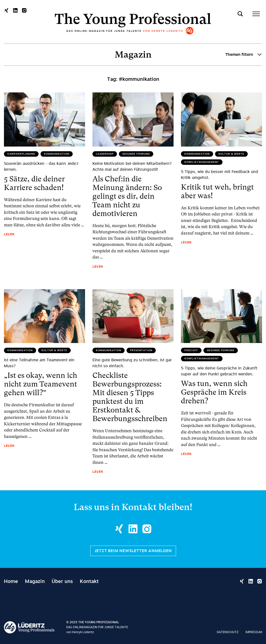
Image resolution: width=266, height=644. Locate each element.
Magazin (133, 55)
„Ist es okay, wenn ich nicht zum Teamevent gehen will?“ (41, 384)
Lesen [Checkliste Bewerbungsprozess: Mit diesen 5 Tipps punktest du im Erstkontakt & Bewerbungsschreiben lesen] (98, 472)
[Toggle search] (240, 14)
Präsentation (141, 350)
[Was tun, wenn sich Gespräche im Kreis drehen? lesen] (222, 316)
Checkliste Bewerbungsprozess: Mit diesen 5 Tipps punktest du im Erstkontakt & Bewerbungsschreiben (130, 397)
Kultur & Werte (231, 154)
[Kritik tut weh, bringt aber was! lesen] (222, 119)
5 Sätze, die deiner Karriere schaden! (34, 183)
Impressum (254, 632)
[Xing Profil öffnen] (6, 10)
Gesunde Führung (136, 154)
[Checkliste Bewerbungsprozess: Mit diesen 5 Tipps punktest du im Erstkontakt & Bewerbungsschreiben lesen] (133, 316)
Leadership (105, 154)
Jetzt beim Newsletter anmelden (133, 551)
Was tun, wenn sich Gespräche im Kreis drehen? (214, 392)
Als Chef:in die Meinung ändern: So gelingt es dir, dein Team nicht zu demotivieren (127, 196)
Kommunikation (57, 154)
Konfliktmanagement (202, 162)
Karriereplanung (21, 154)
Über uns (62, 581)
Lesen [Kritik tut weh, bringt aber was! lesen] (186, 242)
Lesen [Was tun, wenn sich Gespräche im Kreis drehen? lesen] (186, 454)
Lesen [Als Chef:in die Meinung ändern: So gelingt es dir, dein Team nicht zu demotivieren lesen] (98, 267)
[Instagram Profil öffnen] (24, 10)
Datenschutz (228, 632)
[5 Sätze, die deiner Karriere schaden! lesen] (44, 119)
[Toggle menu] (256, 14)
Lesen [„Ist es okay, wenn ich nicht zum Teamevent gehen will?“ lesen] (9, 446)
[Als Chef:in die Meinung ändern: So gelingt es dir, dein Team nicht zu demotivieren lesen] (133, 119)
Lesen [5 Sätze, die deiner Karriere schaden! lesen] (9, 234)
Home (11, 581)
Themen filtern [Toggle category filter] (244, 55)
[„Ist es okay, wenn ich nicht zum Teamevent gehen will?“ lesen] (44, 316)
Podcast (191, 350)
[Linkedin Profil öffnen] (15, 10)
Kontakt (89, 581)
